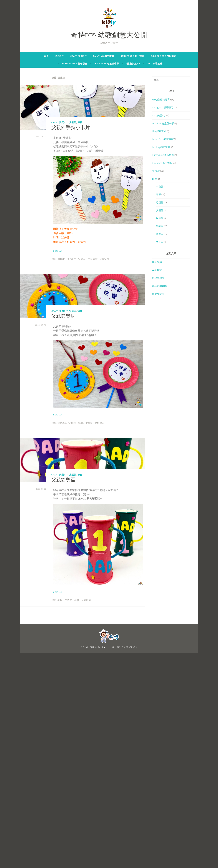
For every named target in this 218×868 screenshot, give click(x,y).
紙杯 (77, 600)
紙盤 (81, 423)
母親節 (160, 202)
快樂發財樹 (158, 294)
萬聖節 (160, 234)
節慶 (80, 122)
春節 (159, 194)
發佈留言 (104, 259)
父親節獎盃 (63, 480)
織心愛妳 (157, 262)
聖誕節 (160, 226)
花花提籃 (157, 270)
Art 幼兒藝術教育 (161, 100)
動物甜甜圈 (158, 278)
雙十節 (160, 242)
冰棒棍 (61, 259)
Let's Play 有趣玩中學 (163, 123)
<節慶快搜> (132, 64)
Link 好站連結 (154, 64)
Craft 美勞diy (78, 56)
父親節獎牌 (63, 317)
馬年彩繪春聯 (159, 286)
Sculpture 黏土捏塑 (132, 56)
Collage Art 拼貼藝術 (164, 56)
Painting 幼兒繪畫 (104, 56)
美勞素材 (93, 259)
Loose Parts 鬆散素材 (163, 139)
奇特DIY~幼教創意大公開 (109, 36)
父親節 (73, 122)
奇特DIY (59, 56)
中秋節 (160, 187)
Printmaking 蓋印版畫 (74, 64)
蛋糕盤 (89, 423)
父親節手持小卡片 (71, 128)
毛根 (60, 600)
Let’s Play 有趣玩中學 (107, 64)
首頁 (46, 56)
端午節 (160, 218)
